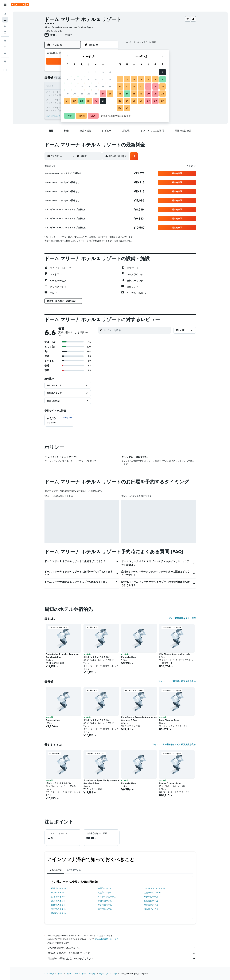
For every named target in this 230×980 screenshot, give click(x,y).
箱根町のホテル (58, 913)
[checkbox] (59, 420)
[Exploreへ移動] (5, 41)
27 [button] (75, 101)
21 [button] (82, 94)
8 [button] (89, 79)
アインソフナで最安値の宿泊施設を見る (177, 681)
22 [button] (89, 94)
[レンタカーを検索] (5, 26)
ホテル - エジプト (89, 974)
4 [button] (110, 72)
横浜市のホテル (151, 909)
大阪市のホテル (105, 905)
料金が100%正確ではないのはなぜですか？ (122, 959)
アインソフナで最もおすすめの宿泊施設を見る (174, 744)
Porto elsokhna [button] (128, 657)
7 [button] (82, 79)
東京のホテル (57, 892)
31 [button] (103, 101)
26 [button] (67, 101)
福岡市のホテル (151, 905)
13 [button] (75, 86)
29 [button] (89, 101)
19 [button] (67, 94)
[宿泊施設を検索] (5, 20)
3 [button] (103, 72)
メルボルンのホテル (107, 897)
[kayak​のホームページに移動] (20, 5)
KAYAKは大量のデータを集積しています (122, 953)
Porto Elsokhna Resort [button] (170, 720)
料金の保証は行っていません (107, 939)
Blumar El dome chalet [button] (170, 783)
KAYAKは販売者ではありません (122, 948)
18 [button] (110, 86)
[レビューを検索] (137, 330)
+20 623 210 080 (53, 31)
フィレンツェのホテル (154, 888)
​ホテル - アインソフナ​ (108, 974)
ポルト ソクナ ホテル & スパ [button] (97, 657)
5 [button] (67, 79)
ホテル (60, 974)
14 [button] (82, 86)
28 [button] (82, 101)
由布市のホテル (58, 897)
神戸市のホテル (105, 909)
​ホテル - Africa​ (72, 974)
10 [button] (103, 79)
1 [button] (89, 72)
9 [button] (96, 79)
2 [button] (96, 72)
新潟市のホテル (105, 901)
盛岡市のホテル (58, 905)
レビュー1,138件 (64, 35)
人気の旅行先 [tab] (55, 870)
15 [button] (89, 86)
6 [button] (75, 79)
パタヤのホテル (151, 897)
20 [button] (74, 94)
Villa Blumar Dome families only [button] (175, 654)
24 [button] (103, 94)
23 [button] (96, 94)
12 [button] (67, 86)
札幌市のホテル (105, 892)
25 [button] (110, 94)
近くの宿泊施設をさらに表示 (182, 618)
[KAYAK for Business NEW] (5, 53)
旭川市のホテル (58, 901)
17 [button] (103, 86)
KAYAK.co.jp (49, 974)
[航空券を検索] (5, 14)
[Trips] (5, 62)
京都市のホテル (58, 909)
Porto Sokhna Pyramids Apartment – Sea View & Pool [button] (63, 656)
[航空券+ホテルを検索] (5, 32)
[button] (5, 5)
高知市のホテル (151, 901)
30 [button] (96, 101)
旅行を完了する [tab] (74, 870)
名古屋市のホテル (152, 892)
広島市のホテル (58, 888)
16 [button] (96, 86)
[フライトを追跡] (5, 47)
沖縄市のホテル (105, 888)
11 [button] (110, 79)
